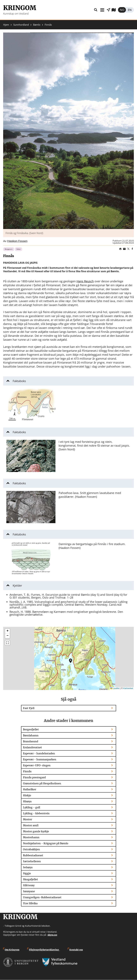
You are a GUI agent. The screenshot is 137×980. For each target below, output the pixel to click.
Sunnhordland (21, 25)
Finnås (27, 771)
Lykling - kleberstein (36, 813)
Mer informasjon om (71, 661)
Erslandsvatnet (32, 747)
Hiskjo (27, 795)
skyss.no (52, 935)
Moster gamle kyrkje (36, 831)
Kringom (20, 8)
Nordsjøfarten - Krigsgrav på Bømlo (46, 843)
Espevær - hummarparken (40, 759)
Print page (120, 249)
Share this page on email (124, 249)
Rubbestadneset (33, 855)
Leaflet (115, 688)
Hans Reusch (85, 281)
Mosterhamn (31, 837)
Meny (102, 10)
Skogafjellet (30, 879)
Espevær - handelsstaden (39, 753)
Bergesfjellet (31, 729)
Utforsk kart (115, 10)
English (130, 10)
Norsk (122, 10)
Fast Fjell (29, 708)
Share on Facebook (132, 249)
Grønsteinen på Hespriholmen (42, 783)
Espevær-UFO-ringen (37, 765)
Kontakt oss (76, 950)
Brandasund (31, 741)
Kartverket (128, 688)
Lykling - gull (32, 807)
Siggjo (27, 873)
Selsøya (28, 867)
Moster (27, 819)
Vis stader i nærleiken (108, 10)
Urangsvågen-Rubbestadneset (42, 897)
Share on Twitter (128, 249)
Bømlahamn (31, 735)
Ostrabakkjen (31, 849)
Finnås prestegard (34, 777)
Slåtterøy (29, 885)
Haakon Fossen (17, 241)
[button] (68, 131)
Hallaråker (30, 789)
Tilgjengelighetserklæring (44, 950)
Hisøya (27, 801)
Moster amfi (31, 825)
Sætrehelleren (32, 861)
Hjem (6, 25)
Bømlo (37, 25)
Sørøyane (29, 891)
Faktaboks (19, 381)
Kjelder (17, 585)
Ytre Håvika (30, 903)
